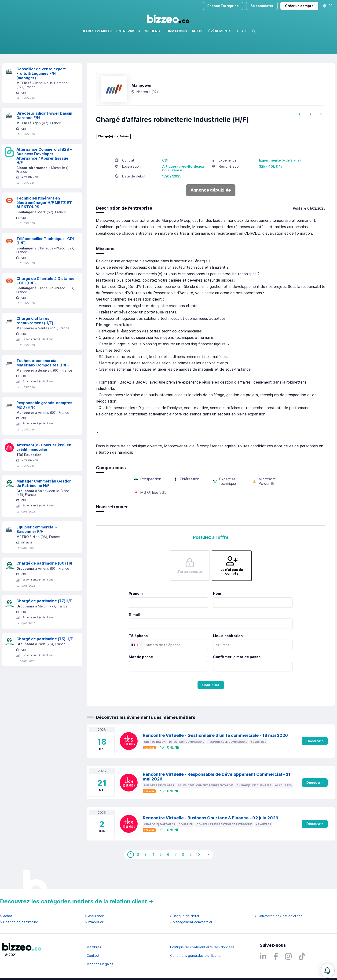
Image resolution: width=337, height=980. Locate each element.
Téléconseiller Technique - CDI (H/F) (45, 261)
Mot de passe (141, 677)
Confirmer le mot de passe (237, 677)
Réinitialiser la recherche (22, 67)
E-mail (134, 635)
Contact (93, 955)
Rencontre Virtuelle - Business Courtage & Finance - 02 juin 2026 (211, 838)
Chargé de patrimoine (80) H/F (45, 583)
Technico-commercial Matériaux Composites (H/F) (43, 383)
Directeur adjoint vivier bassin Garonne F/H (44, 136)
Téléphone (138, 656)
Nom (217, 614)
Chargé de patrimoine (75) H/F (45, 659)
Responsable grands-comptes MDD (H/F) (44, 425)
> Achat (6, 916)
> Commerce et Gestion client (278, 916)
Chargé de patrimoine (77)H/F (44, 621)
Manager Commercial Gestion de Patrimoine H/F (44, 503)
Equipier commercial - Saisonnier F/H (37, 549)
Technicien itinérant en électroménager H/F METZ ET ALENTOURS (44, 223)
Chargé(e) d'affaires (113, 157)
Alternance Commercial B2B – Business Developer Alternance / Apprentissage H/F (44, 176)
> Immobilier (94, 922)
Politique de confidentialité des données (202, 947)
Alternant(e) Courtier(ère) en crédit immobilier (44, 467)
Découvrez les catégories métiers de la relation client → (77, 901)
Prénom (136, 614)
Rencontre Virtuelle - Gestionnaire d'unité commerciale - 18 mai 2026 (215, 756)
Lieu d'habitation (228, 656)
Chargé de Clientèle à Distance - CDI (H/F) (45, 301)
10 (198, 875)
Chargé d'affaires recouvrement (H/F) (35, 341)
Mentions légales (100, 964)
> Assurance (95, 916)
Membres (94, 947)
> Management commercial (191, 922)
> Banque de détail (185, 916)
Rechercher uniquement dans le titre (139, 54)
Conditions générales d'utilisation (196, 955)
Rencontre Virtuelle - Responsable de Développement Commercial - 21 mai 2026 (217, 797)
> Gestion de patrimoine (19, 922)
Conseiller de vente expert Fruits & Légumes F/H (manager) (41, 94)
